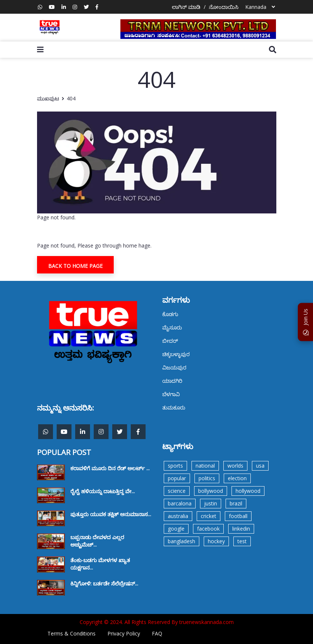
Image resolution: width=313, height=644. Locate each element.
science (177, 491)
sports (175, 466)
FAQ (157, 633)
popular (177, 478)
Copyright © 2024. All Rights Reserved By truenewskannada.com (157, 622)
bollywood (211, 491)
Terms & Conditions (71, 633)
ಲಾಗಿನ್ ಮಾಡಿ (186, 7)
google (176, 529)
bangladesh (182, 541)
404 (71, 98)
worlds (235, 466)
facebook (208, 529)
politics (207, 478)
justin (211, 503)
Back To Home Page (75, 266)
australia (178, 516)
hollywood (248, 491)
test (242, 541)
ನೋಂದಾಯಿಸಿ (224, 7)
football (238, 516)
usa (260, 466)
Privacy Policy (124, 633)
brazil (236, 503)
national (205, 466)
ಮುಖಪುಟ (48, 98)
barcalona (180, 503)
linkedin (241, 529)
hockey (216, 541)
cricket (209, 516)
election (237, 478)
